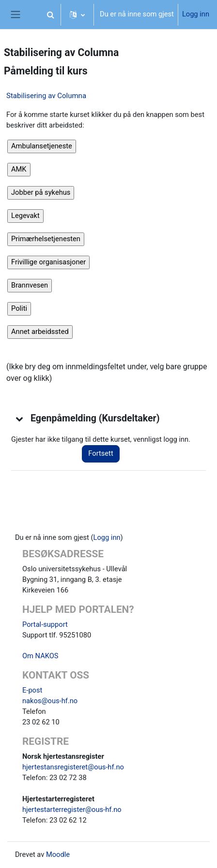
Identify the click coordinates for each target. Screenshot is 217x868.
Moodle (58, 854)
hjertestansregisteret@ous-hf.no (73, 767)
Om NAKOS (40, 656)
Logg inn (196, 14)
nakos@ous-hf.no (50, 701)
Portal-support (45, 624)
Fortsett (101, 453)
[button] (50, 14)
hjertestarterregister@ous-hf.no (72, 810)
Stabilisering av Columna (46, 96)
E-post (32, 690)
